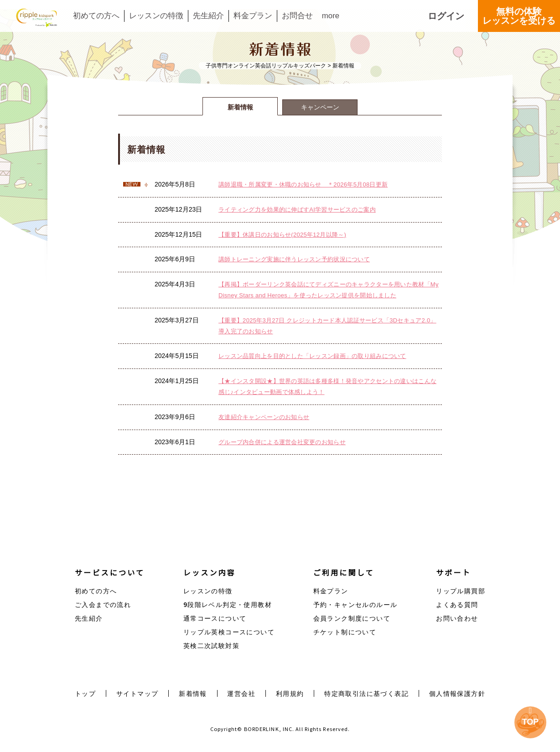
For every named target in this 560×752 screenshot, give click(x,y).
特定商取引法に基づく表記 (366, 693)
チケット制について (345, 632)
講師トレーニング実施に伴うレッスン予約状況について (294, 259)
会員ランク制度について (352, 618)
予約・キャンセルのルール (355, 604)
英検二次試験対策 (211, 645)
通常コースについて (215, 618)
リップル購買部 (461, 591)
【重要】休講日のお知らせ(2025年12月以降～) (282, 235)
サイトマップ (137, 693)
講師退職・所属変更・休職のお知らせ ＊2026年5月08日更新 (303, 184)
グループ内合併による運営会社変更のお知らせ (282, 442)
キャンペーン (320, 108)
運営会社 (241, 693)
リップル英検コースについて (229, 632)
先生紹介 (208, 16)
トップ (85, 693)
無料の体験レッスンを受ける (519, 16)
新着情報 (240, 108)
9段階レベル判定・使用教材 (228, 604)
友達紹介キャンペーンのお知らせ (264, 417)
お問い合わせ (457, 618)
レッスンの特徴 (156, 16)
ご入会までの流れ (103, 604)
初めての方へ (96, 16)
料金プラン (253, 16)
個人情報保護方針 (457, 693)
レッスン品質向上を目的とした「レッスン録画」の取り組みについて (312, 356)
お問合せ (297, 16)
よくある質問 (457, 604)
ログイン (446, 16)
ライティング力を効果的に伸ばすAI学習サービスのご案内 (297, 210)
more (331, 16)
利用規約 (290, 693)
